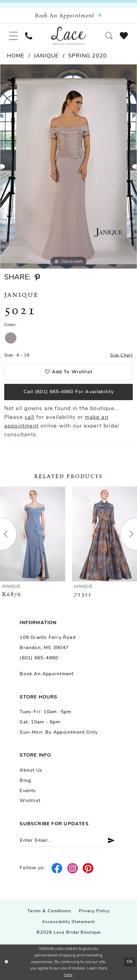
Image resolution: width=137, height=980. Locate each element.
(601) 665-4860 (39, 658)
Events (28, 791)
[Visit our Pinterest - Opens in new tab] (88, 869)
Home (16, 56)
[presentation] (33, 534)
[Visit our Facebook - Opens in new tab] (57, 869)
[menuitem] (13, 36)
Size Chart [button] (121, 355)
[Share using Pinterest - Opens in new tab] (37, 278)
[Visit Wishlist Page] (124, 36)
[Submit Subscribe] (109, 840)
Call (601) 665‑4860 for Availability (69, 392)
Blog (25, 781)
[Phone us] (29, 36)
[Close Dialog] (6, 962)
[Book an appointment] (68, 16)
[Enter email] (67, 840)
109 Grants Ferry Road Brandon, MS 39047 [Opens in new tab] (48, 643)
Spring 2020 (88, 56)
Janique (46, 56)
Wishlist (30, 801)
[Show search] (109, 36)
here (68, 975)
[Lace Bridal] (69, 36)
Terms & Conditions (49, 911)
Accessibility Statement (68, 922)
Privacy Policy (94, 911)
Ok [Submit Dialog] (130, 962)
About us (31, 770)
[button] (13, 36)
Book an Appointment (47, 674)
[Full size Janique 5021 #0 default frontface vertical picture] (68, 166)
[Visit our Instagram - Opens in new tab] (73, 869)
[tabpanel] (68, 166)
